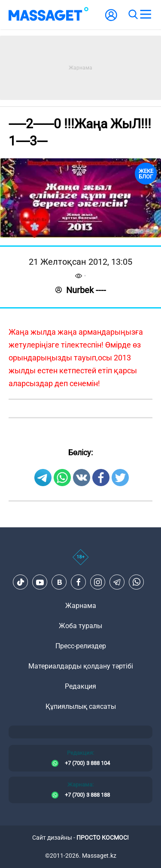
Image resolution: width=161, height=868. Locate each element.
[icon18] (80, 562)
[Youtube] (40, 582)
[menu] (146, 15)
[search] (133, 15)
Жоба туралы (80, 626)
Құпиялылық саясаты (81, 706)
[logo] (49, 15)
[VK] (59, 582)
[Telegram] (117, 582)
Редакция (80, 686)
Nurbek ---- (81, 290)
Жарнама (81, 606)
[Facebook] (79, 582)
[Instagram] (98, 582)
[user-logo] (111, 20)
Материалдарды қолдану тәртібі (81, 666)
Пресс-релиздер (81, 646)
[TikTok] (21, 582)
